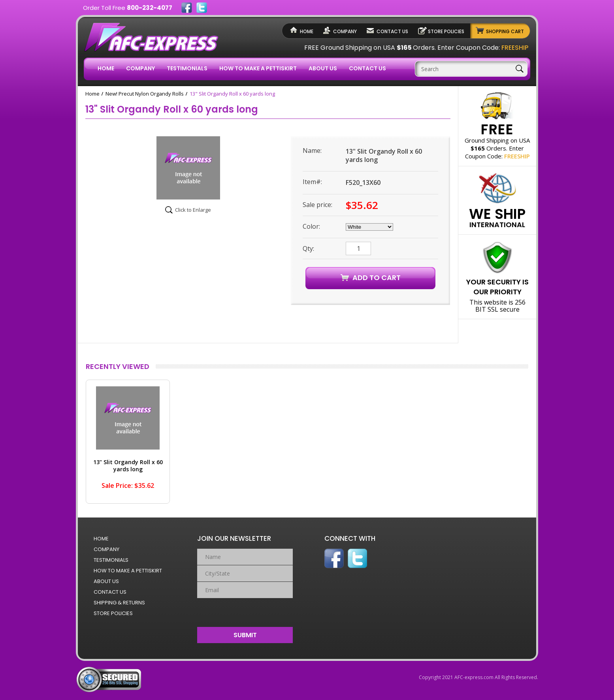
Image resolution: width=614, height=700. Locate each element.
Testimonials (187, 68)
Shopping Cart (505, 31)
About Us (323, 68)
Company (345, 31)
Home (307, 31)
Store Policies (446, 31)
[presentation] (245, 611)
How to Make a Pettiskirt (258, 68)
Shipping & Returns (119, 603)
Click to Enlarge (193, 210)
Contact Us (392, 31)
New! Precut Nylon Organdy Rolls (145, 94)
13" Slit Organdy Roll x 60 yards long (128, 466)
